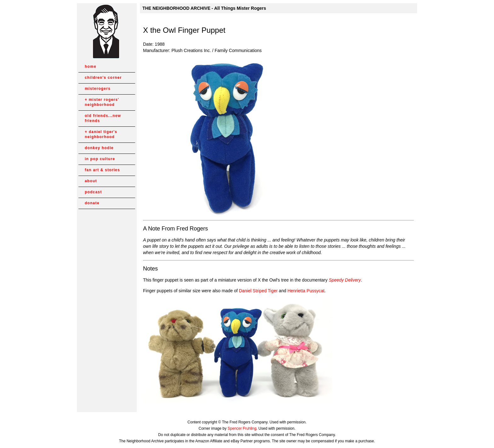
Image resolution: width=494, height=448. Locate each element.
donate (92, 203)
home (91, 67)
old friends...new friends (103, 118)
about (91, 181)
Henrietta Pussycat (306, 291)
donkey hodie (99, 148)
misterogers (98, 89)
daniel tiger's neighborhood (101, 134)
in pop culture (100, 159)
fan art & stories (102, 170)
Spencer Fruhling (242, 428)
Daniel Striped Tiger (258, 291)
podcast (93, 192)
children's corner (103, 78)
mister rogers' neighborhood (102, 102)
